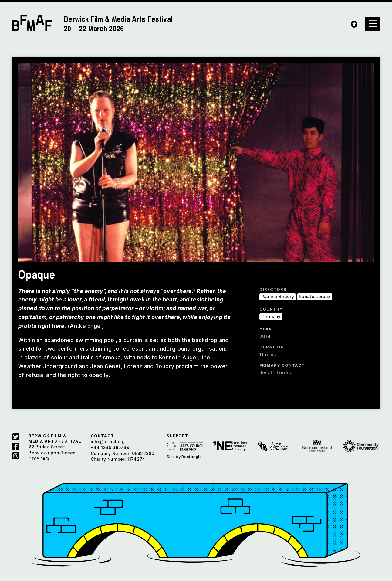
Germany (271, 316)
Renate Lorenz (315, 296)
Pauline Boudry (278, 296)
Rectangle (192, 457)
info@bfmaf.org (108, 442)
